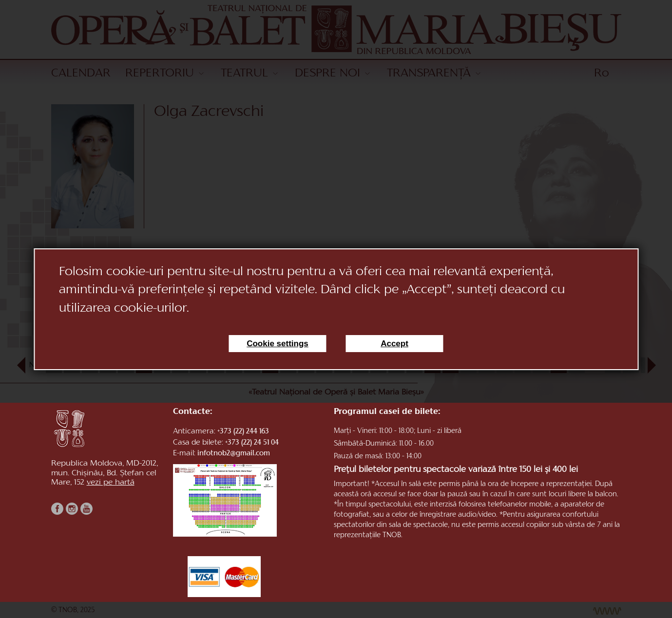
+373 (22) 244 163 (243, 432)
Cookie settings (278, 344)
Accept (394, 344)
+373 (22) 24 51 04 (252, 443)
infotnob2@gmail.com (234, 454)
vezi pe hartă (111, 483)
